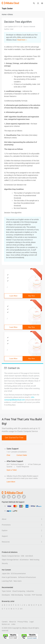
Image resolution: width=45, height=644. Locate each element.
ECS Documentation (18, 574)
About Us (13, 622)
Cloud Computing (19, 591)
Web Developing (17, 595)
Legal (31, 622)
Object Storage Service (10, 560)
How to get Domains (9, 577)
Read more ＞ (22, 40)
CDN (22, 556)
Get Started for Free (14, 437)
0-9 (21, 609)
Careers (5, 622)
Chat (8, 455)
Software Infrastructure (27, 577)
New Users (18, 581)
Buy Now (32, 296)
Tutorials (27, 595)
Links (13, 624)
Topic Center (6, 591)
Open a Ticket (12, 470)
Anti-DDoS (29, 556)
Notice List (6, 624)
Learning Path (7, 581)
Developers (6, 595)
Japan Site (6, 574)
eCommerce (24, 560)
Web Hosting (34, 560)
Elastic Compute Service (11, 556)
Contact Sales (22, 455)
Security (5, 563)
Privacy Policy (23, 622)
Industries (30, 591)
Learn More (13, 296)
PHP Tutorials (37, 595)
